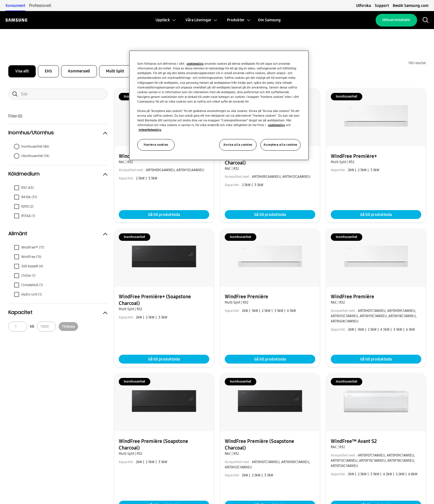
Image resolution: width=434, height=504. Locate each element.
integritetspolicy (150, 130)
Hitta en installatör (396, 20)
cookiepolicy (195, 64)
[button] (58, 133)
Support (382, 6)
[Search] (58, 94)
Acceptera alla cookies (281, 145)
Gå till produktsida (164, 215)
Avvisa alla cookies (238, 145)
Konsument (15, 6)
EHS (48, 71)
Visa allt (22, 71)
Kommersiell (79, 71)
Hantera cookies (156, 145)
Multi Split (115, 71)
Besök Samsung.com (411, 6)
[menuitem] (163, 20)
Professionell (40, 6)
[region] (219, 105)
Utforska (363, 6)
